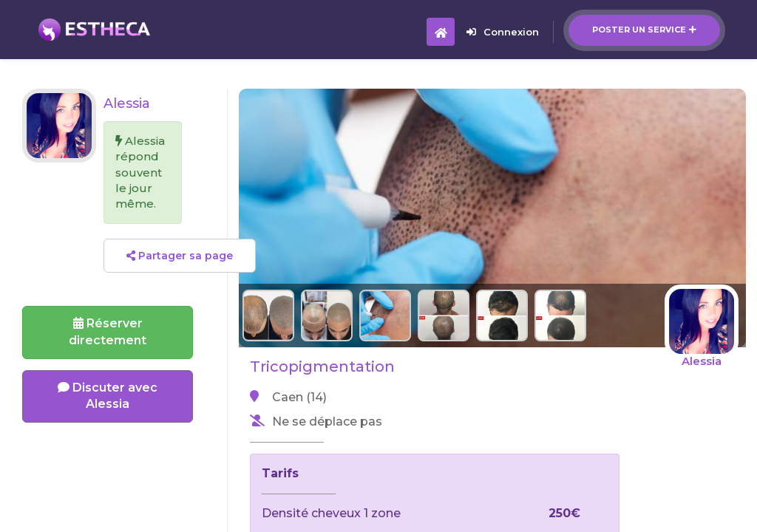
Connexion (503, 32)
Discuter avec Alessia (108, 396)
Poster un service (644, 30)
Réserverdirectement (108, 332)
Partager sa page (180, 256)
